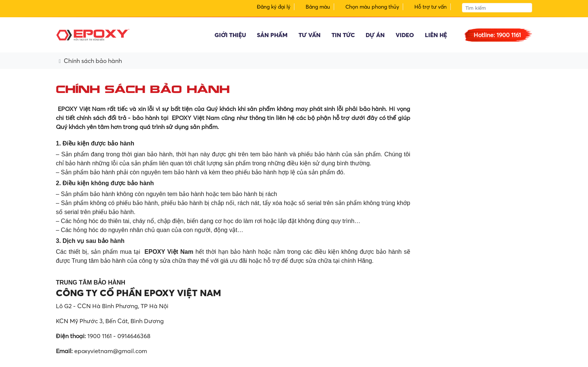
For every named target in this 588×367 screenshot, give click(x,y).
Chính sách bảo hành (93, 61)
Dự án (375, 35)
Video (405, 35)
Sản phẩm (272, 35)
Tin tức (343, 35)
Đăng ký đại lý (274, 7)
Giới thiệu (230, 35)
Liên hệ (436, 35)
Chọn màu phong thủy (372, 7)
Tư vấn (310, 35)
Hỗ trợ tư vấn (430, 7)
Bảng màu (318, 7)
